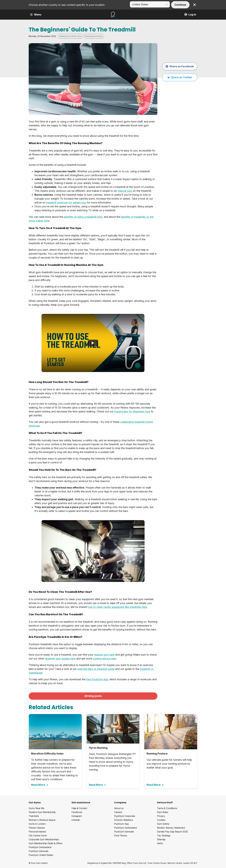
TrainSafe (34, 816)
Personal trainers (37, 832)
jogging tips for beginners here (132, 411)
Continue (180, 5)
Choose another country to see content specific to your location (67, 5)
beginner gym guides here (60, 659)
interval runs (125, 191)
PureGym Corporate (125, 816)
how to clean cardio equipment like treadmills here (117, 607)
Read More (40, 785)
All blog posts (93, 696)
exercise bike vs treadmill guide (96, 669)
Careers (118, 812)
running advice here (104, 659)
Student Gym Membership (42, 812)
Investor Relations (124, 820)
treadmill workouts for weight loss (66, 203)
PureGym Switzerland (40, 847)
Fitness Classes (37, 828)
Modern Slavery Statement (171, 828)
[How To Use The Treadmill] (93, 343)
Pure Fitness (121, 836)
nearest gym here (104, 655)
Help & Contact (79, 808)
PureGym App (122, 824)
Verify (160, 843)
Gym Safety (163, 824)
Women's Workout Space (42, 820)
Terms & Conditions (167, 808)
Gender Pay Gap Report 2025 (172, 832)
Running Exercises (94, 36)
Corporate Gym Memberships (44, 839)
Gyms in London (37, 824)
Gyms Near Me (36, 808)
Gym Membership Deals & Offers (46, 843)
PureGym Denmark (39, 851)
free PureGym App (97, 679)
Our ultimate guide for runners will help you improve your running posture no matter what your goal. (171, 750)
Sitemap (161, 839)
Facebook (77, 812)
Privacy (161, 816)
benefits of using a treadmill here (83, 217)
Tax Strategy (164, 836)
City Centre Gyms (38, 836)
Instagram (77, 816)
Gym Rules (163, 812)
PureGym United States (41, 855)
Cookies (161, 820)
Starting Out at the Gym (70, 36)
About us (119, 808)
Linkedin (76, 820)
